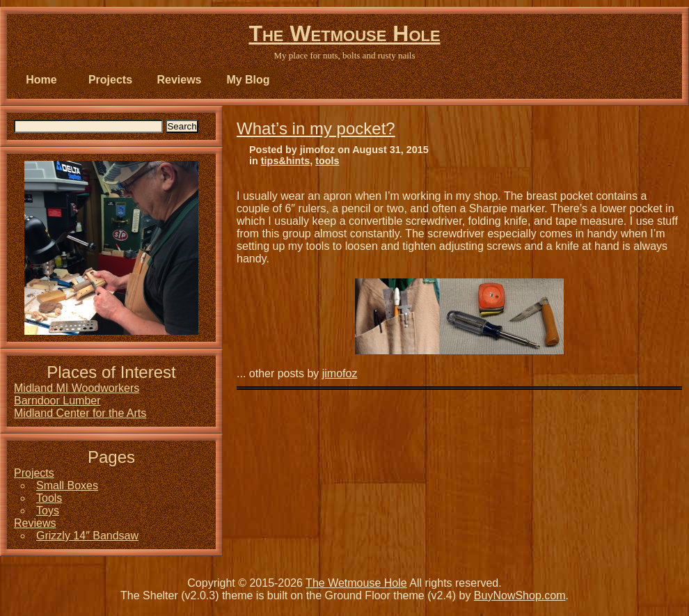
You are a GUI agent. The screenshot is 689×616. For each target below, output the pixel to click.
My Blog (248, 80)
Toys (48, 511)
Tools (49, 498)
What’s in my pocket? (316, 128)
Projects (110, 80)
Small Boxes (67, 485)
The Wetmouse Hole (344, 33)
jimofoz (340, 373)
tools (327, 161)
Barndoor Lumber (57, 401)
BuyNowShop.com (520, 595)
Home (41, 80)
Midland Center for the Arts (80, 413)
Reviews (179, 80)
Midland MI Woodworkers (77, 388)
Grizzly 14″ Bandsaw (87, 536)
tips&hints (285, 161)
